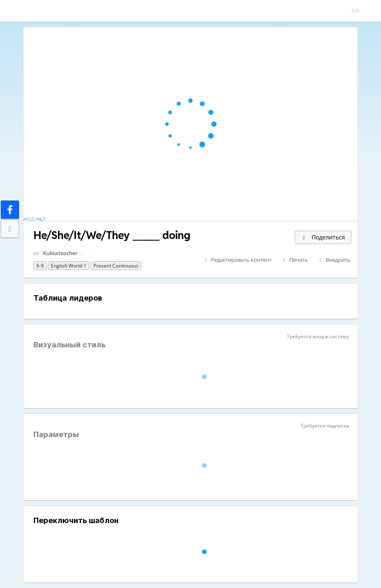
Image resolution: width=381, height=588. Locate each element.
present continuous (116, 266)
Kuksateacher (60, 253)
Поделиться (323, 237)
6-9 (40, 266)
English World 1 (69, 266)
